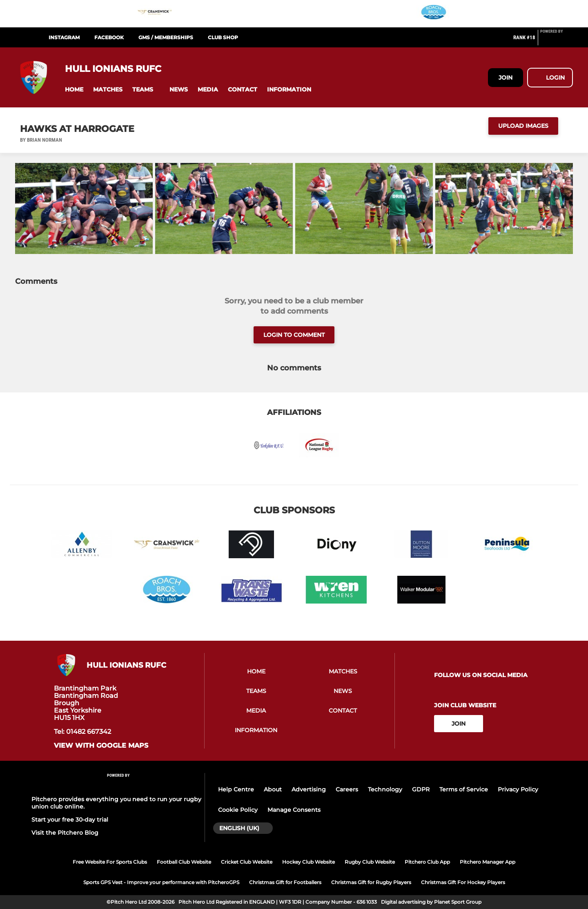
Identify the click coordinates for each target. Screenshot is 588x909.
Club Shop (223, 37)
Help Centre (236, 789)
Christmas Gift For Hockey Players (463, 882)
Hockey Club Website (308, 862)
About (273, 789)
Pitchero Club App (427, 862)
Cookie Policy (238, 810)
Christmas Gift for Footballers (285, 882)
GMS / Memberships (166, 37)
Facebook (109, 37)
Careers (347, 789)
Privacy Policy (518, 789)
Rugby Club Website (370, 862)
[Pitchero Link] (557, 41)
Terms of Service (464, 789)
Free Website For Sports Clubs (110, 862)
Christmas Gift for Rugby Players (371, 882)
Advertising (309, 789)
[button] (74, 90)
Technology (385, 789)
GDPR (421, 789)
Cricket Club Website (247, 862)
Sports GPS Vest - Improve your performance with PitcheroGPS (161, 882)
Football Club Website (184, 862)
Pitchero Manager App (488, 862)
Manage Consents (294, 810)
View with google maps (101, 746)
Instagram (64, 37)
